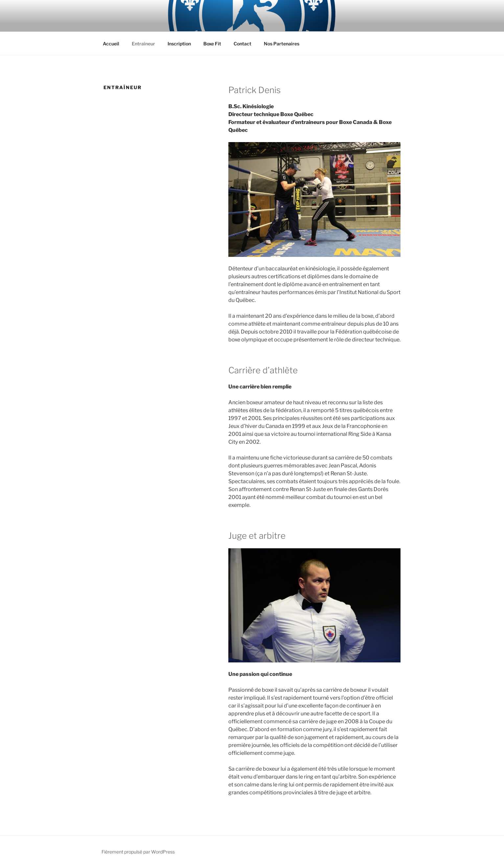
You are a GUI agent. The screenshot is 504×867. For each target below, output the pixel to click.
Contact (242, 44)
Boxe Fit (212, 44)
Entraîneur (143, 44)
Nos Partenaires (282, 44)
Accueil (111, 44)
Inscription (179, 44)
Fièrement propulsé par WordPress (138, 852)
